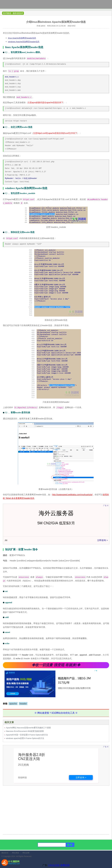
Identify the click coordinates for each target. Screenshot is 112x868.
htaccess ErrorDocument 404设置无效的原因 (25, 731)
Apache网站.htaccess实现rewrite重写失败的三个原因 (28, 728)
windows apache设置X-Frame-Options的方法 (25, 738)
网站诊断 (26, 853)
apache (13, 704)
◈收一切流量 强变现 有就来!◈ (56, 665)
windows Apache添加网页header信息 (24, 42)
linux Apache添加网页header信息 (22, 38)
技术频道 (7, 13)
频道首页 (5, 853)
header (23, 704)
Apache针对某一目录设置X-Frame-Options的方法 (27, 735)
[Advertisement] (56, 812)
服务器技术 (18, 13)
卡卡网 (13, 5)
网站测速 (15, 853)
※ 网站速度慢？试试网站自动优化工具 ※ (56, 713)
